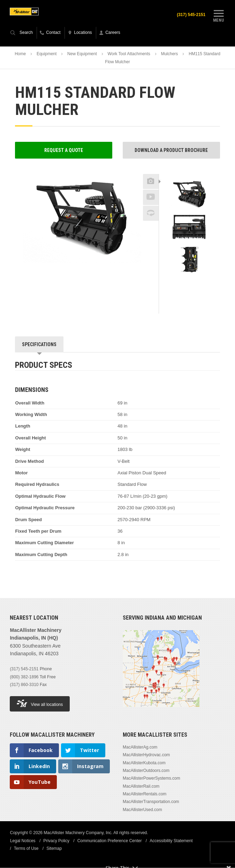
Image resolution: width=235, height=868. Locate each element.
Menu (219, 15)
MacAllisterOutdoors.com (146, 771)
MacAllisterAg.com (140, 747)
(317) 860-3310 (24, 685)
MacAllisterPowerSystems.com (151, 779)
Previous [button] (189, 172)
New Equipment (82, 54)
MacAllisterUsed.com (142, 810)
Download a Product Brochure (171, 150)
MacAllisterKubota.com (144, 763)
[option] (189, 194)
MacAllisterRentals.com (145, 794)
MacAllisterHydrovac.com (146, 755)
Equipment (47, 54)
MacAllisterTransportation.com (151, 802)
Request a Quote (64, 150)
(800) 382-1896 (24, 677)
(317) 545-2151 (191, 15)
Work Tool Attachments (129, 54)
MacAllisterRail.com (141, 786)
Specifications (39, 344)
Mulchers (170, 54)
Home (20, 54)
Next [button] (199, 281)
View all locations (40, 704)
